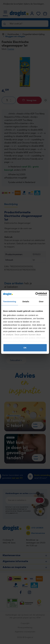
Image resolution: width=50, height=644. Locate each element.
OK (25, 348)
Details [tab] (26, 301)
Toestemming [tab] (10, 301)
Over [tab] (41, 301)
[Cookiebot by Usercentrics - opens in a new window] (36, 294)
